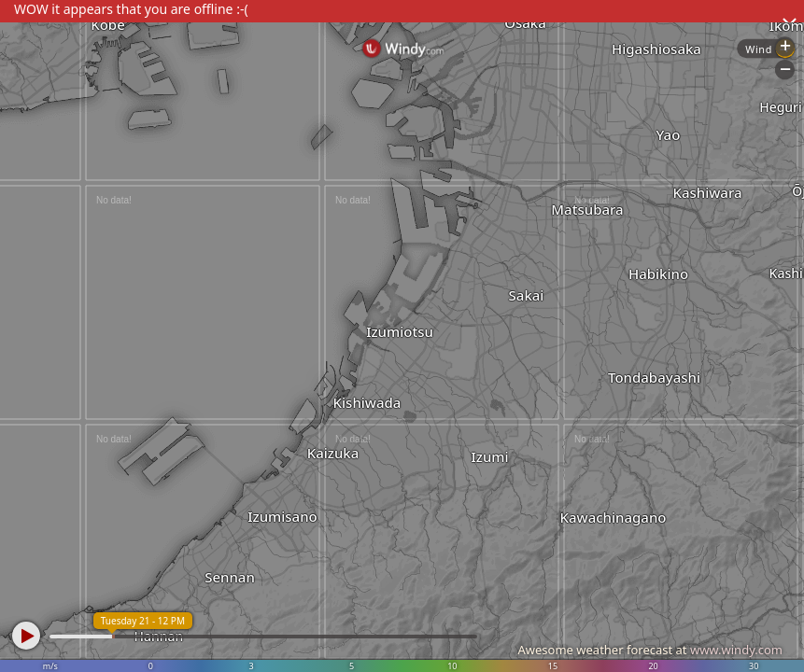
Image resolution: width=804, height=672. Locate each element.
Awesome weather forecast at (650, 650)
